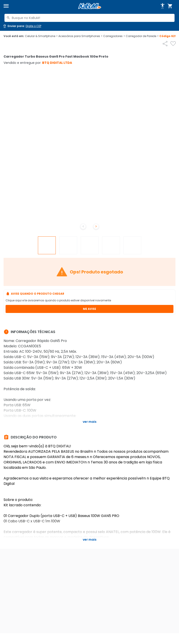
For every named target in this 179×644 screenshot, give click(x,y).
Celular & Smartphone (41, 36)
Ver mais (90, 422)
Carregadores (114, 36)
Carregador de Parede (142, 36)
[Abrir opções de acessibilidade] (163, 6)
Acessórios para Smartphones (80, 36)
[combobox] (89, 18)
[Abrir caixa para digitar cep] (22, 26)
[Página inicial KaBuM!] (90, 6)
